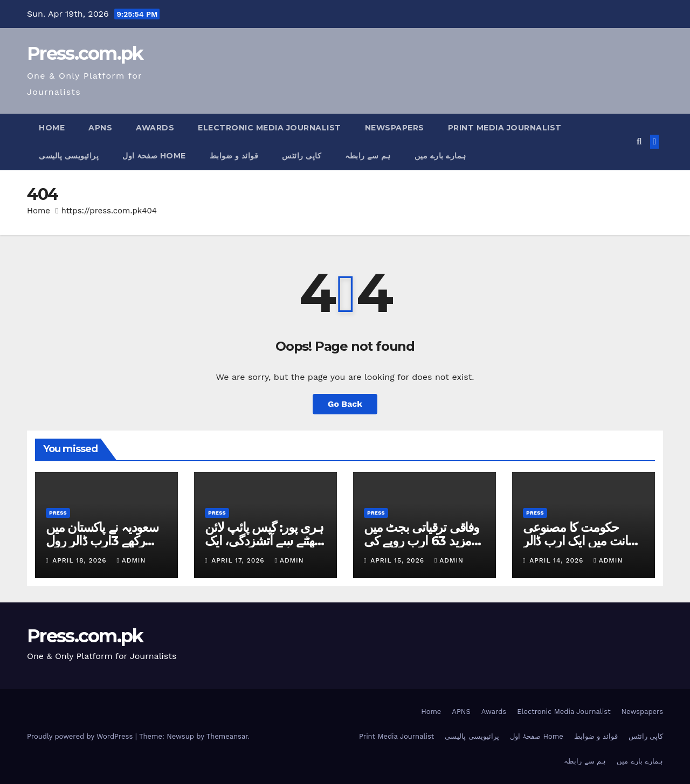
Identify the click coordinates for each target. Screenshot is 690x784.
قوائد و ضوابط (234, 156)
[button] (639, 141)
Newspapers (395, 128)
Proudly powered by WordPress (81, 736)
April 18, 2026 (81, 560)
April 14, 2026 (558, 560)
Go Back (345, 404)
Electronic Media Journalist (270, 128)
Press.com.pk (85, 53)
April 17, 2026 (239, 560)
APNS (100, 128)
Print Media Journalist (505, 128)
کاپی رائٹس (302, 156)
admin (131, 560)
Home (52, 128)
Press (58, 513)
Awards (155, 128)
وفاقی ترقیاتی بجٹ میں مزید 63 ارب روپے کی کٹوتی (422, 541)
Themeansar (227, 736)
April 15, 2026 (399, 560)
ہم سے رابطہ (368, 156)
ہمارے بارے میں (440, 156)
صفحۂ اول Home (154, 156)
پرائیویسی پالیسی (69, 156)
